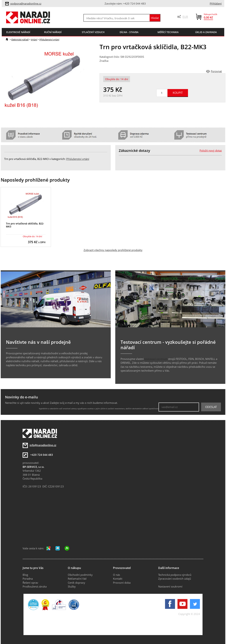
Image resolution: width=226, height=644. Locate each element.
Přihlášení (216, 3)
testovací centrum (156, 359)
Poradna (28, 579)
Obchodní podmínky (80, 575)
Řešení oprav (30, 583)
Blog (25, 575)
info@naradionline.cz (43, 445)
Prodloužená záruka (35, 586)
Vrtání (34, 40)
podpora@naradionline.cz (26, 3)
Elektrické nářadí (20, 40)
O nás (117, 575)
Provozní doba (122, 583)
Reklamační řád (77, 579)
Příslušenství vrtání (49, 40)
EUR (185, 17)
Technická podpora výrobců (175, 575)
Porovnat (216, 71)
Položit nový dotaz (211, 150)
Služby (72, 586)
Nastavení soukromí (170, 586)
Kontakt (118, 579)
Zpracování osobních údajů (175, 579)
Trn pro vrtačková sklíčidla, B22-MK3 (25, 225)
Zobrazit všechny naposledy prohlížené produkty (113, 250)
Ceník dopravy (76, 583)
